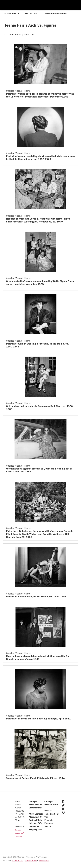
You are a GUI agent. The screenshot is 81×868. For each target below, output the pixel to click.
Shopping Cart (35, 830)
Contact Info (34, 827)
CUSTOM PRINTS (11, 14)
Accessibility (44, 861)
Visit (46, 817)
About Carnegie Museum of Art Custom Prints (36, 817)
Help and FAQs (36, 823)
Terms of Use (18, 861)
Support (48, 827)
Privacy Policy (31, 861)
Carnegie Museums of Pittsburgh (19, 833)
